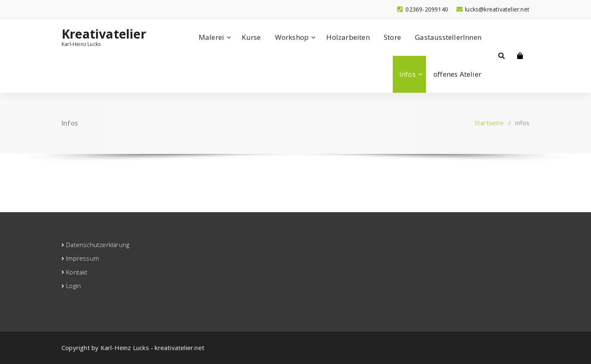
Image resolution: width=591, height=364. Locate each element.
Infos (408, 74)
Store (392, 37)
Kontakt (77, 272)
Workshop (292, 37)
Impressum (82, 258)
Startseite (489, 123)
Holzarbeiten (348, 37)
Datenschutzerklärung (98, 245)
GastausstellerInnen (448, 37)
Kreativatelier (104, 34)
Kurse (251, 37)
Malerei (211, 37)
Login (73, 286)
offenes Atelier (457, 74)
